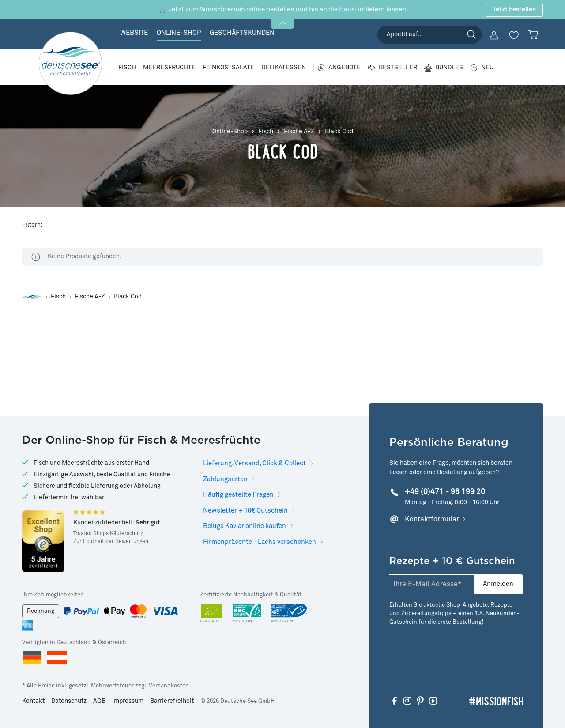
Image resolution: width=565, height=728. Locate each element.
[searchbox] (429, 35)
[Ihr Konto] (494, 35)
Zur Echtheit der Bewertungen (111, 542)
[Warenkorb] (533, 35)
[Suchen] (471, 34)
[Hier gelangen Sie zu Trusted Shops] (43, 541)
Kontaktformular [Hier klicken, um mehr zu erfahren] (432, 519)
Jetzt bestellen (514, 10)
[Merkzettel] (514, 35)
